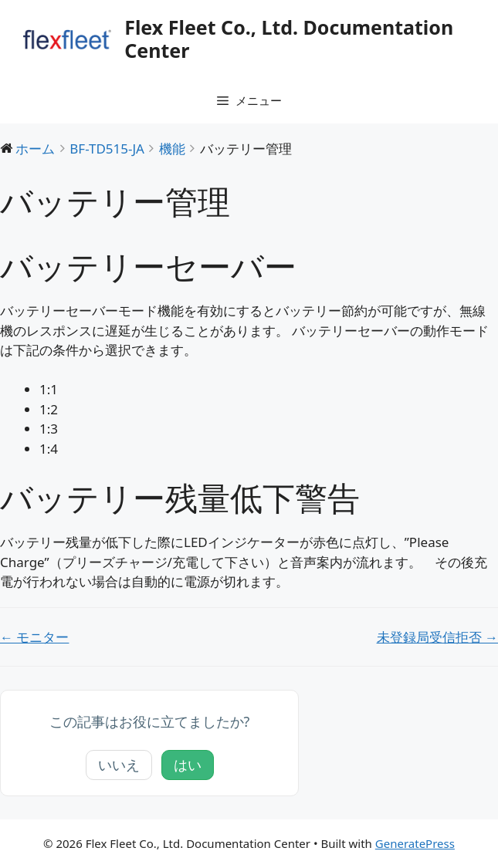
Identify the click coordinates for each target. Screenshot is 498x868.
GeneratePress (415, 843)
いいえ (119, 765)
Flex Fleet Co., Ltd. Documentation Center (289, 39)
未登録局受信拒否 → (437, 637)
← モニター (34, 637)
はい (188, 765)
